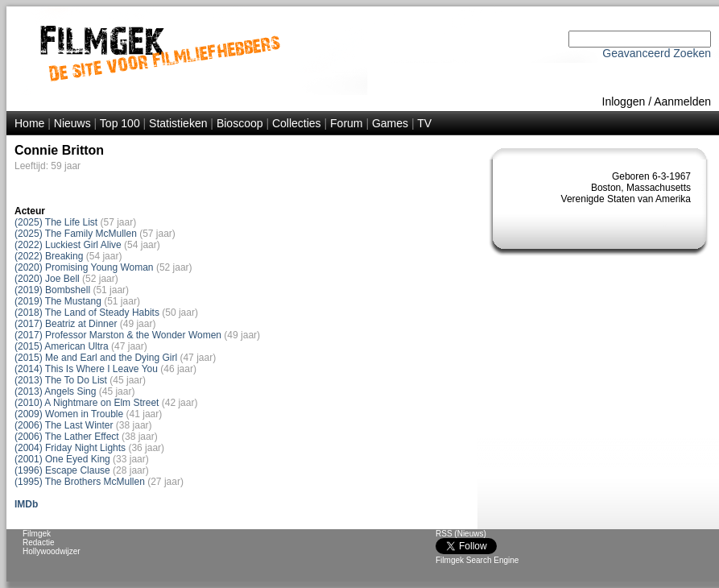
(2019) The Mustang (58, 301)
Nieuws (72, 123)
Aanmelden (682, 101)
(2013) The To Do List (61, 380)
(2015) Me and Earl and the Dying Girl (96, 358)
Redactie (38, 542)
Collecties (297, 123)
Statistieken (178, 123)
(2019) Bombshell (52, 290)
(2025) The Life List (56, 222)
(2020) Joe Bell (47, 279)
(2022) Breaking (49, 256)
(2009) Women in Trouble (69, 414)
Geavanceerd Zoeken (657, 53)
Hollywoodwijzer (52, 551)
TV (424, 123)
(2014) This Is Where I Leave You (86, 369)
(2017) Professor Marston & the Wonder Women (118, 335)
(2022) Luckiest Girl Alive (68, 245)
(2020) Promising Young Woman (84, 267)
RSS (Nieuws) (461, 534)
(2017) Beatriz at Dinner (66, 324)
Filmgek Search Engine (477, 560)
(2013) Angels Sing (55, 391)
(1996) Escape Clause (62, 470)
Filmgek (37, 534)
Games (390, 123)
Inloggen (624, 101)
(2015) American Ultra (62, 346)
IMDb (26, 504)
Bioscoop (240, 123)
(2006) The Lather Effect (67, 437)
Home (29, 123)
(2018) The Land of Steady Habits (87, 313)
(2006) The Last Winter (64, 425)
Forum (346, 123)
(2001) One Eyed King (62, 459)
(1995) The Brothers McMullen (80, 482)
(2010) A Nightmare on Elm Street (87, 403)
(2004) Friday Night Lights (70, 448)
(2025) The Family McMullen (76, 234)
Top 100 (120, 123)
